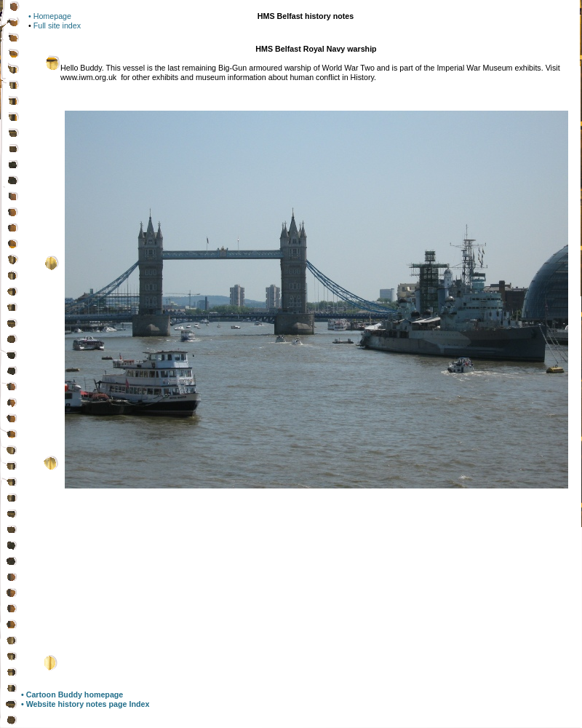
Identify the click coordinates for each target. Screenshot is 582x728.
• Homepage (50, 16)
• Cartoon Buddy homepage (72, 695)
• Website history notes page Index (85, 704)
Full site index (57, 25)
